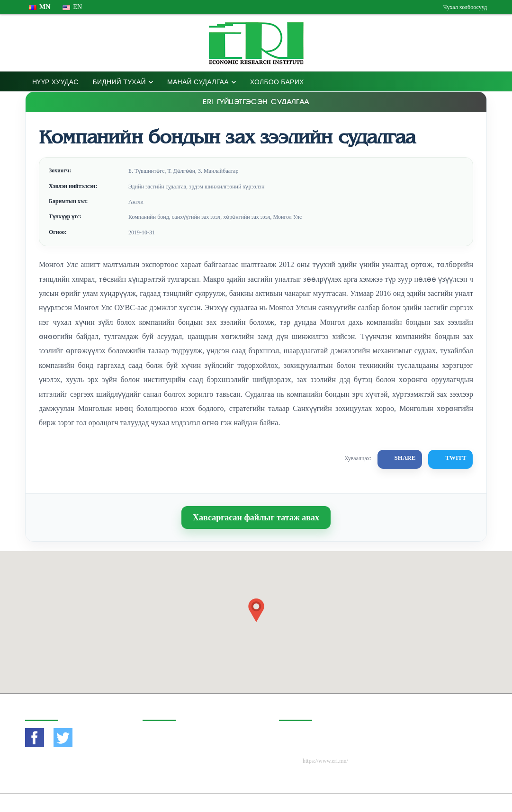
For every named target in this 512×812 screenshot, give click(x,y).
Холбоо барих (277, 82)
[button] (256, 610)
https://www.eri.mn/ (325, 761)
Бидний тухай (119, 82)
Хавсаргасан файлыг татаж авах (256, 518)
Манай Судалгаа (198, 82)
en (72, 7)
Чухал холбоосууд (465, 7)
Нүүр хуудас (55, 82)
